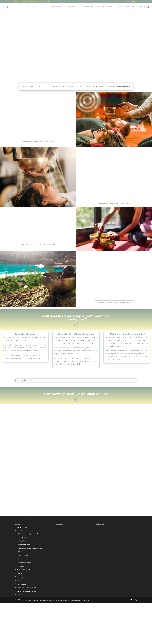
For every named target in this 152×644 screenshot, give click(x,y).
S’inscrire (130, 7)
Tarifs (18, 581)
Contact (142, 7)
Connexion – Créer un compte (27, 588)
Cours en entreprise (26, 559)
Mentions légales (33, 600)
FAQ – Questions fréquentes (26, 591)
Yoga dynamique (25, 563)
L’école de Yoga (57, 7)
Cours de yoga (74, 7)
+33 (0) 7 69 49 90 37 (23, 1)
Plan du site (59, 600)
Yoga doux (23, 537)
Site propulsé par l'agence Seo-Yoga (79, 600)
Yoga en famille (25, 545)
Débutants (89, 7)
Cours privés (24, 555)
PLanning (20, 577)
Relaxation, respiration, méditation (31, 548)
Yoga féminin (24, 541)
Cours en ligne (24, 552)
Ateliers (120, 7)
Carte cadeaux (21, 584)
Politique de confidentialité (46, 600)
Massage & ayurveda (104, 7)
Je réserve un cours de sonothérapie (38, 141)
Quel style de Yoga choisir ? (29, 534)
